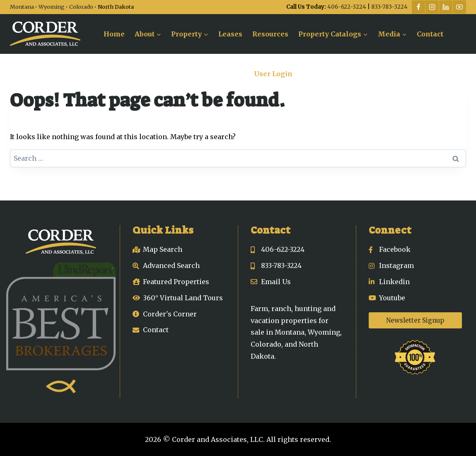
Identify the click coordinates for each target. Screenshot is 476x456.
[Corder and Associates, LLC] (45, 34)
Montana (22, 7)
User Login (273, 74)
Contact (430, 34)
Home (114, 34)
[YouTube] (459, 7)
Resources (270, 34)
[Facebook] (418, 7)
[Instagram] (432, 7)
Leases (230, 34)
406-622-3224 (347, 7)
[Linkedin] (446, 7)
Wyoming (52, 7)
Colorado (81, 7)
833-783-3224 (389, 7)
